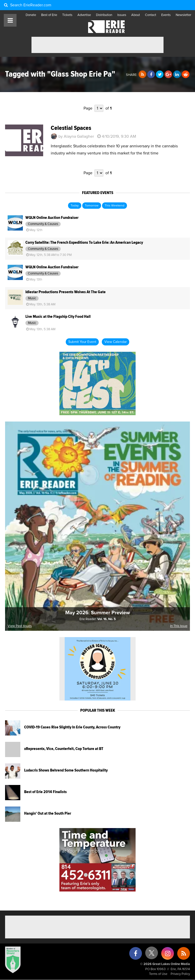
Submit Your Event (82, 342)
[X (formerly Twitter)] (152, 955)
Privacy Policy (180, 974)
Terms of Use (158, 974)
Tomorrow (92, 206)
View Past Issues (20, 626)
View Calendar (116, 342)
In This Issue (179, 626)
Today (75, 206)
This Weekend (115, 206)
